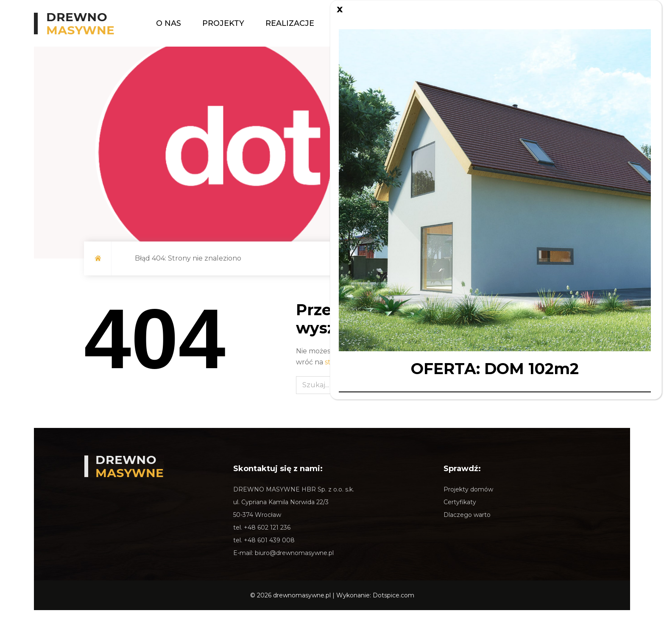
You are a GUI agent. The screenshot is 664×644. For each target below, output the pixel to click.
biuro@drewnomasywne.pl (294, 553)
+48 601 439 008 (269, 540)
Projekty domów (468, 489)
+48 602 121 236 (267, 527)
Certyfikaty (460, 502)
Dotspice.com (393, 595)
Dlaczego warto (467, 515)
